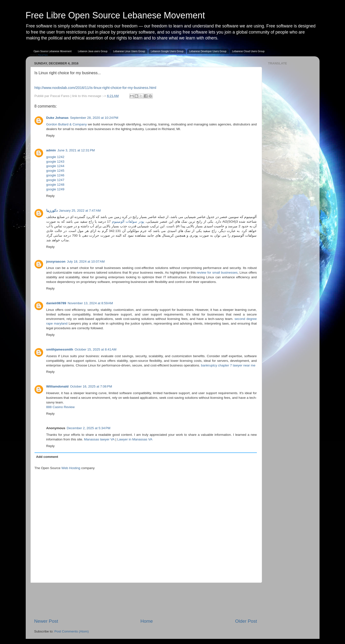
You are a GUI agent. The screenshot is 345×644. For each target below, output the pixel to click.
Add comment (47, 457)
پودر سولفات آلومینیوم (128, 222)
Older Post (246, 621)
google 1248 (55, 185)
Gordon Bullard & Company (67, 124)
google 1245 (55, 171)
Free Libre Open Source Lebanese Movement (115, 15)
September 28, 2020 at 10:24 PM (94, 118)
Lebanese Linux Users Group (129, 51)
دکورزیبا (52, 211)
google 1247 (55, 180)
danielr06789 (56, 303)
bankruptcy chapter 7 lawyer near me (228, 365)
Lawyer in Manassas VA (135, 439)
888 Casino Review (60, 407)
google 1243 (55, 162)
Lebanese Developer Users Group (208, 51)
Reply (51, 136)
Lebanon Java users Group (93, 51)
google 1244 (55, 166)
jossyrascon (56, 261)
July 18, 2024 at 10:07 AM (86, 261)
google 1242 (55, 157)
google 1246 (55, 175)
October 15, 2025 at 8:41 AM (96, 349)
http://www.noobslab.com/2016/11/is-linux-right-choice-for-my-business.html (95, 88)
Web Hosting (71, 468)
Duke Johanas (58, 118)
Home (147, 621)
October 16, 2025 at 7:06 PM (91, 386)
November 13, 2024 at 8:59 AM (90, 303)
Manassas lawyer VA (99, 439)
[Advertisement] (146, 600)
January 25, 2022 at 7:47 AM (80, 211)
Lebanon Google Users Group (167, 51)
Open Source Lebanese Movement (53, 51)
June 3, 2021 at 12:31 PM (76, 150)
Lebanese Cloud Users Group (248, 51)
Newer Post (46, 621)
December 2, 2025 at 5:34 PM (89, 428)
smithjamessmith (60, 349)
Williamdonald (57, 386)
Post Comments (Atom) (71, 631)
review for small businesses (217, 273)
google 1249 (55, 189)
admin (51, 150)
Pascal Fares (43, 55)
